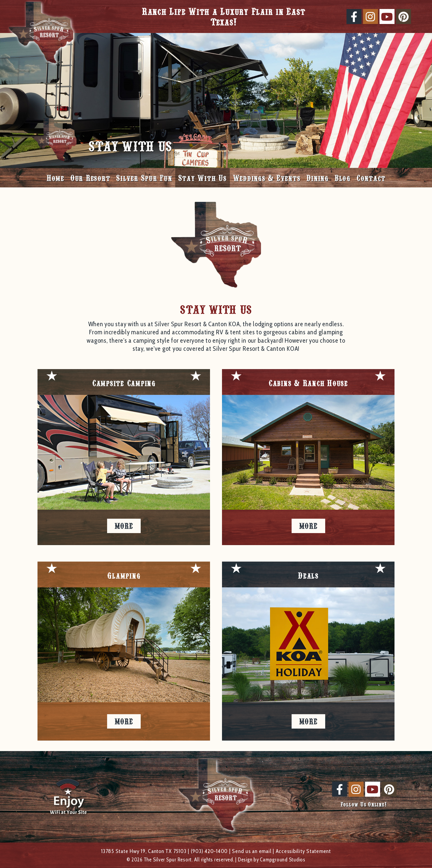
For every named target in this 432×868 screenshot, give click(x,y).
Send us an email (252, 851)
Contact (371, 178)
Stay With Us (202, 178)
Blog (342, 178)
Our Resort (90, 178)
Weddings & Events (267, 178)
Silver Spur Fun (144, 178)
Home (55, 178)
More (124, 526)
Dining (317, 178)
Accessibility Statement (303, 851)
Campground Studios (283, 860)
